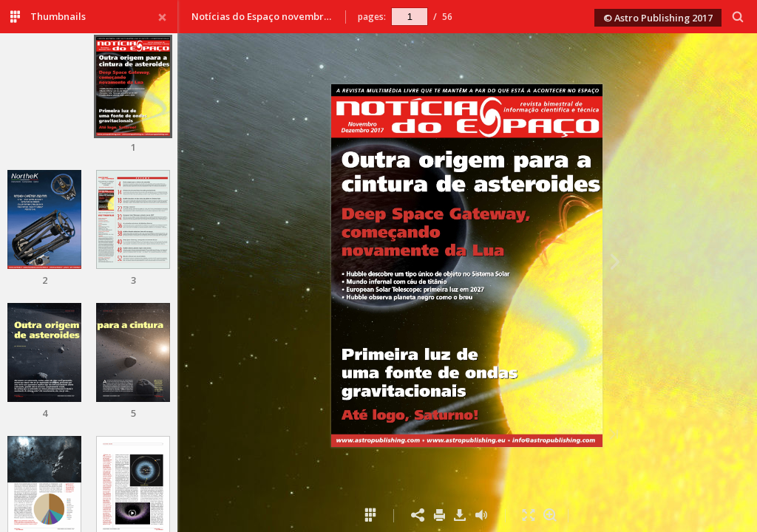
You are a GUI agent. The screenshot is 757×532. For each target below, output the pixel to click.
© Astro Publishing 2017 (658, 18)
